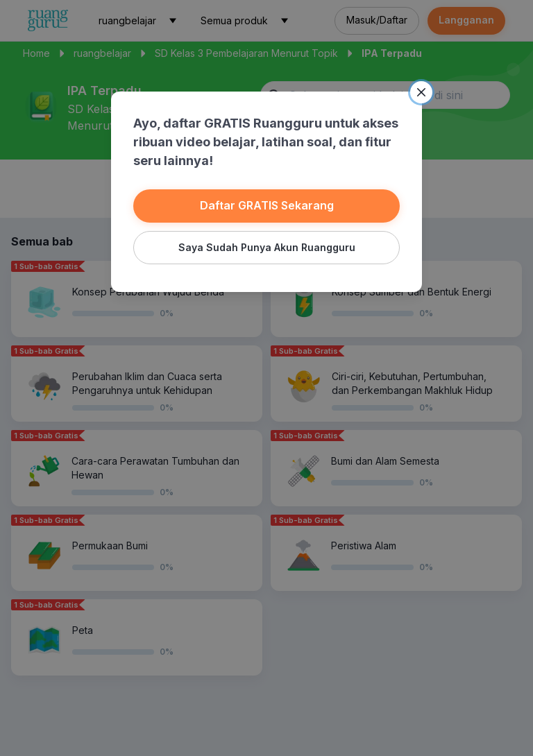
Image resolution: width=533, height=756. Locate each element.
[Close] (418, 94)
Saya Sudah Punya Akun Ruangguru (266, 246)
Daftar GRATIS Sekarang (266, 205)
